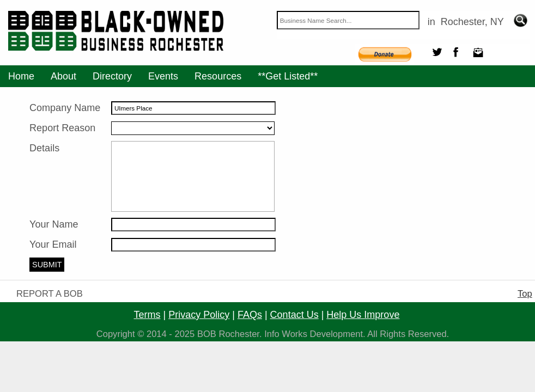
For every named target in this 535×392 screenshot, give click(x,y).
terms (147, 315)
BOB (207, 334)
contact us (294, 315)
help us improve (363, 315)
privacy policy (199, 315)
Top (525, 294)
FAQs (250, 315)
